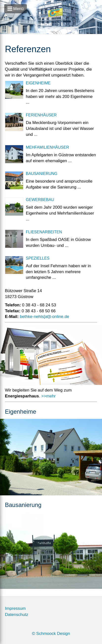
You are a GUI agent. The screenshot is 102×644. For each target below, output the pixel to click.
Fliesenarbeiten (44, 232)
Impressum (15, 608)
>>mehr (48, 396)
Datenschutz (17, 615)
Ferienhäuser (41, 115)
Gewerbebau (40, 200)
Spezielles (38, 258)
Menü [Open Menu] (16, 9)
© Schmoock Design (51, 634)
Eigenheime (38, 83)
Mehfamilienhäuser (47, 147)
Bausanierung (42, 174)
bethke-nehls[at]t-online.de (44, 317)
